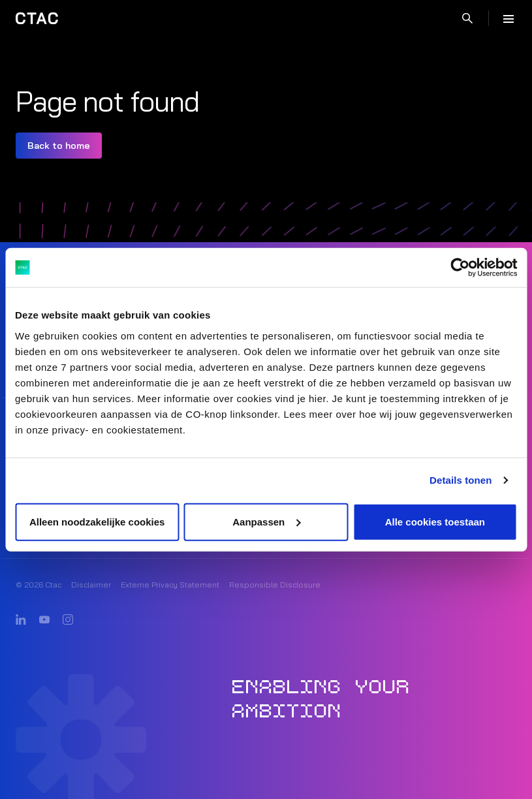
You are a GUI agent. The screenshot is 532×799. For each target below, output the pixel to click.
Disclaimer (91, 585)
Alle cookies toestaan (435, 521)
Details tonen (461, 480)
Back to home (59, 146)
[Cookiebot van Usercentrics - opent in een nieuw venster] (460, 268)
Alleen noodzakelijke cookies (97, 521)
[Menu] (509, 18)
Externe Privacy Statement (170, 585)
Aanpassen (266, 521)
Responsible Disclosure (275, 585)
